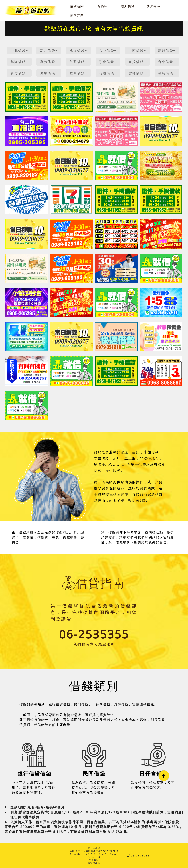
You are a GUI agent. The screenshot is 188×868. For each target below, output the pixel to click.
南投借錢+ (137, 62)
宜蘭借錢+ (78, 73)
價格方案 (77, 15)
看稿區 (102, 6)
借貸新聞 (77, 6)
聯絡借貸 (128, 6)
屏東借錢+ (49, 73)
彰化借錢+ (108, 62)
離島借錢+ (167, 73)
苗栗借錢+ (78, 62)
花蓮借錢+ (108, 73)
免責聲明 (94, 860)
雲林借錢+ (137, 73)
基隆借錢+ (19, 62)
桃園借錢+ (78, 50)
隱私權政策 (94, 863)
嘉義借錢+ (49, 62)
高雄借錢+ (167, 50)
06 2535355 (138, 856)
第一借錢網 (94, 848)
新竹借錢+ (19, 73)
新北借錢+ (49, 50)
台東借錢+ (167, 62)
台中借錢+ (108, 50)
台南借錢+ (137, 50)
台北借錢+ (19, 50)
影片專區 (153, 6)
